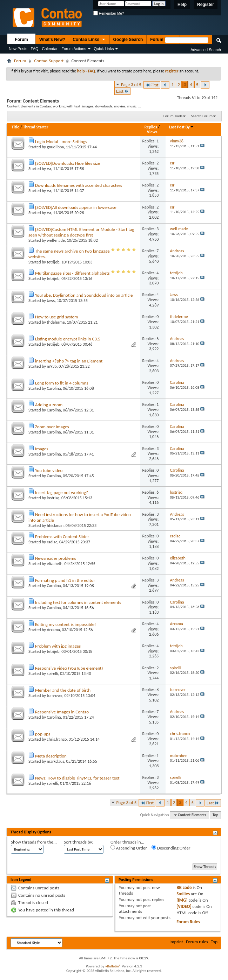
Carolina (54, 388)
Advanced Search (206, 50)
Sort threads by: (79, 842)
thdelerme (56, 322)
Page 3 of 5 (131, 84)
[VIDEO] (184, 906)
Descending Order (171, 848)
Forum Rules (188, 922)
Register (206, 5)
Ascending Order (129, 848)
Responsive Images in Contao (62, 712)
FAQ (35, 49)
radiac (52, 542)
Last (122, 91)
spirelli (53, 674)
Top (215, 815)
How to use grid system (57, 317)
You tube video (49, 470)
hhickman (55, 526)
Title (15, 127)
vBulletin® (113, 966)
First (152, 85)
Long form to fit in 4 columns (62, 383)
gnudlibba (55, 147)
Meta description (51, 756)
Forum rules (197, 942)
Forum (21, 40)
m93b (52, 366)
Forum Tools (173, 116)
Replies (151, 127)
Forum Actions (74, 49)
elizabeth (55, 564)
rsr (49, 169)
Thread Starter (36, 127)
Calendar (50, 49)
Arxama (53, 630)
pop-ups (43, 734)
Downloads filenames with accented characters (79, 185)
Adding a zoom (49, 405)
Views (152, 132)
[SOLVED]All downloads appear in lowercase (76, 207)
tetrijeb (53, 262)
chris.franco (57, 739)
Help (182, 5)
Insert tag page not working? (62, 492)
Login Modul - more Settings (61, 142)
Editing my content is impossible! (65, 624)
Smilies (183, 894)
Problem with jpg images (58, 646)
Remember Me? (109, 13)
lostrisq (53, 498)
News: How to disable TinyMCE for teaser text (77, 778)
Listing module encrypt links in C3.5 (68, 339)
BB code (184, 887)
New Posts (18, 49)
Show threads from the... (34, 842)
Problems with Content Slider (62, 537)
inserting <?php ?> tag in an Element (69, 361)
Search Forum (202, 116)
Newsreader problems (56, 558)
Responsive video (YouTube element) (69, 668)
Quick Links (104, 49)
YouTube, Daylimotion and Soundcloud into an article (84, 295)
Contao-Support (49, 61)
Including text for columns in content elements (78, 602)
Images (42, 449)
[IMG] (182, 900)
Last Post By (182, 127)
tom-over (55, 696)
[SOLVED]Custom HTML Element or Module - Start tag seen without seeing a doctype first (81, 232)
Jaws (51, 301)
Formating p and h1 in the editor (65, 580)
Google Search (128, 40)
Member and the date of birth (63, 690)
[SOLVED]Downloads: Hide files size (68, 163)
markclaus (56, 761)
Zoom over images (52, 427)
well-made (56, 240)
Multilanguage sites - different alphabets (72, 273)
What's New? (52, 40)
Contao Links (89, 40)
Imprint (176, 942)
